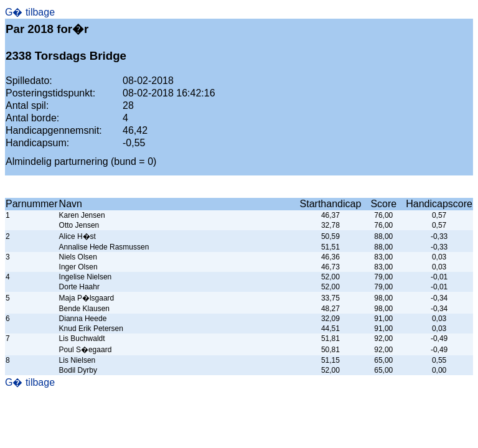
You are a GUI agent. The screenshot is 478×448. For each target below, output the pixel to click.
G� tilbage (30, 12)
